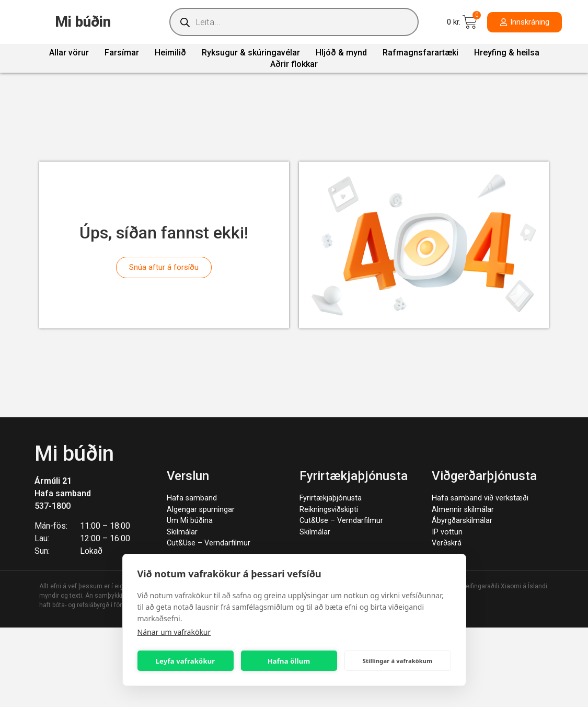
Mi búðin (83, 22)
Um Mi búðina (190, 521)
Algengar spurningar (201, 510)
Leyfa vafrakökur (186, 661)
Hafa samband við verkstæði (480, 498)
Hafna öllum (289, 661)
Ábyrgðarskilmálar (462, 521)
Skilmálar (182, 532)
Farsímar (122, 53)
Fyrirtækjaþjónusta (331, 498)
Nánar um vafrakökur (174, 632)
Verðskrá (447, 543)
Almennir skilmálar (463, 510)
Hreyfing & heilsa (507, 53)
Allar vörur (69, 53)
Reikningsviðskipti (329, 510)
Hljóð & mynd (341, 53)
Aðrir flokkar (294, 64)
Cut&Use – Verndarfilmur (209, 543)
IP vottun (447, 532)
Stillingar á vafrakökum (397, 661)
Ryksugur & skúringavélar (251, 53)
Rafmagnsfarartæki (420, 53)
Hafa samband (63, 493)
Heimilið (170, 53)
